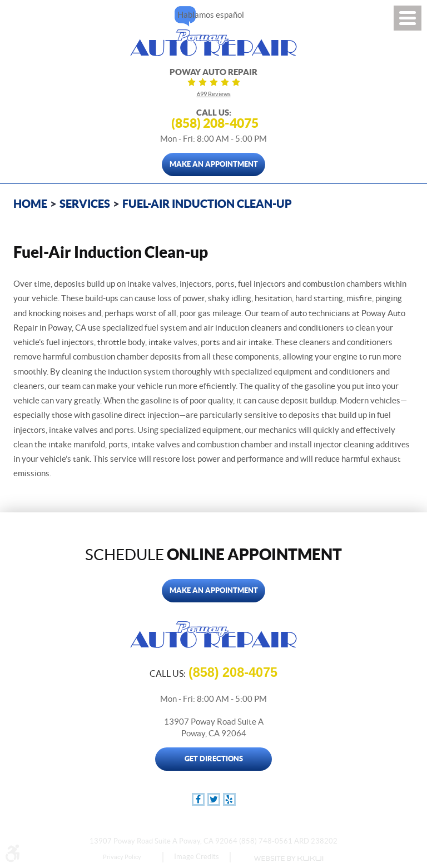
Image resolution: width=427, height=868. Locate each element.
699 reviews (214, 94)
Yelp (229, 799)
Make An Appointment (214, 164)
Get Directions (214, 759)
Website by (288, 859)
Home (30, 204)
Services (85, 204)
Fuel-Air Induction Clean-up (207, 204)
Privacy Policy (122, 857)
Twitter (214, 799)
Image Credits (197, 857)
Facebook (198, 799)
